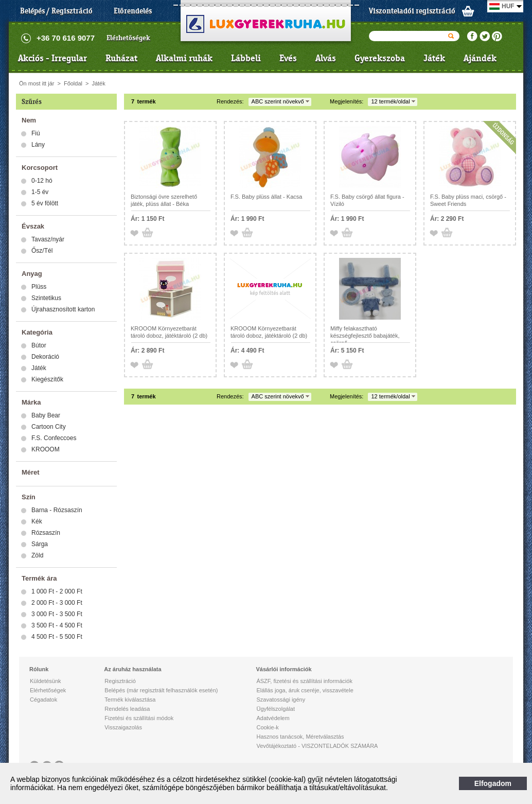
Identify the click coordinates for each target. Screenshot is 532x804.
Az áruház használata (132, 669)
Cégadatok (43, 700)
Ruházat (121, 58)
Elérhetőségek (128, 38)
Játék (434, 58)
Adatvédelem (273, 718)
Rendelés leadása (127, 709)
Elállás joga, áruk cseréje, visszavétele (305, 690)
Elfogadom (493, 783)
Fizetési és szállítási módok (139, 718)
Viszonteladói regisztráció (412, 11)
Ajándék (480, 58)
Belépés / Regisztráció (56, 11)
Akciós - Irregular (52, 58)
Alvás (326, 58)
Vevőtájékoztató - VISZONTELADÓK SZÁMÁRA (317, 746)
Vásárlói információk (283, 669)
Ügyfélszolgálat (276, 709)
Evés (288, 58)
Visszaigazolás (123, 727)
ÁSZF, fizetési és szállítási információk (304, 681)
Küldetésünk (46, 681)
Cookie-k (267, 727)
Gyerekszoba (380, 58)
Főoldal (73, 83)
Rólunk (39, 669)
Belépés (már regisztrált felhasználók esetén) (161, 690)
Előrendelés (133, 11)
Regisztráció (120, 681)
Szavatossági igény (281, 700)
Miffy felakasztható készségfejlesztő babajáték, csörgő (365, 336)
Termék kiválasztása (130, 700)
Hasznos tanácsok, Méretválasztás (300, 737)
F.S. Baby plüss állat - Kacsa (266, 197)
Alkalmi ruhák (184, 58)
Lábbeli (246, 58)
